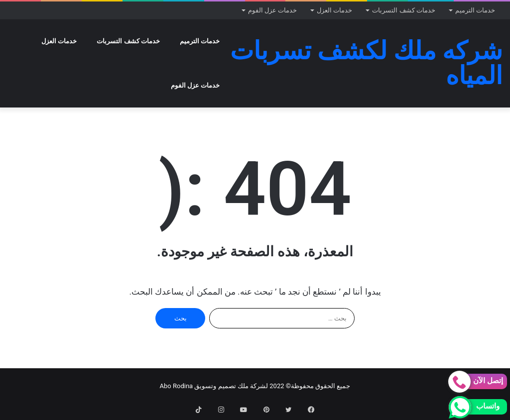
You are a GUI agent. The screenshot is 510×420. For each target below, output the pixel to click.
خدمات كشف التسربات (403, 10)
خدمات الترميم (475, 10)
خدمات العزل (334, 10)
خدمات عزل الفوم (272, 10)
